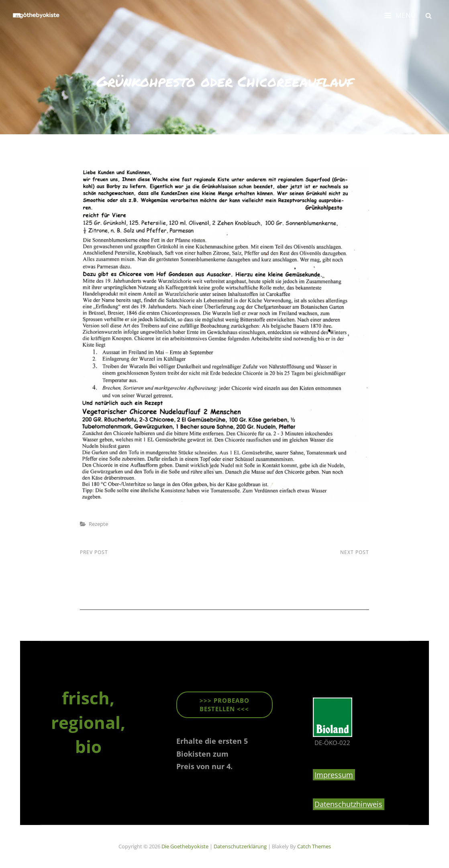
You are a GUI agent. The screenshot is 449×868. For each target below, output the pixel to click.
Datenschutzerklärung (240, 846)
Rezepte (98, 524)
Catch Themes (314, 846)
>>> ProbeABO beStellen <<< (224, 705)
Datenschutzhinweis (348, 804)
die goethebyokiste (185, 846)
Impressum (334, 775)
